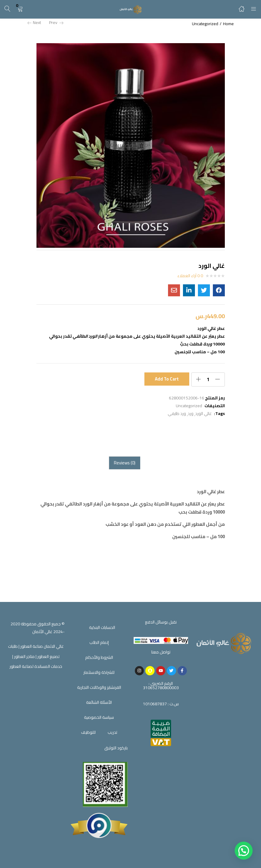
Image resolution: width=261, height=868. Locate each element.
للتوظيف (88, 732)
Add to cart (167, 379)
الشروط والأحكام (99, 657)
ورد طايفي (177, 413)
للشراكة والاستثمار (99, 672)
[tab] (125, 463)
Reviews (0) (125, 463)
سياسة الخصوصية (99, 717)
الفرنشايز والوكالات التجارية (99, 687)
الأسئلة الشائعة (99, 702)
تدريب (112, 732)
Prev (56, 22)
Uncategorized (205, 24)
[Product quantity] (208, 379)
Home (228, 24)
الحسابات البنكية (102, 627)
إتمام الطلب (99, 642)
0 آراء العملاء (190, 276)
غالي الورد (203, 413)
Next (34, 22)
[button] (20, 9)
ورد (191, 413)
